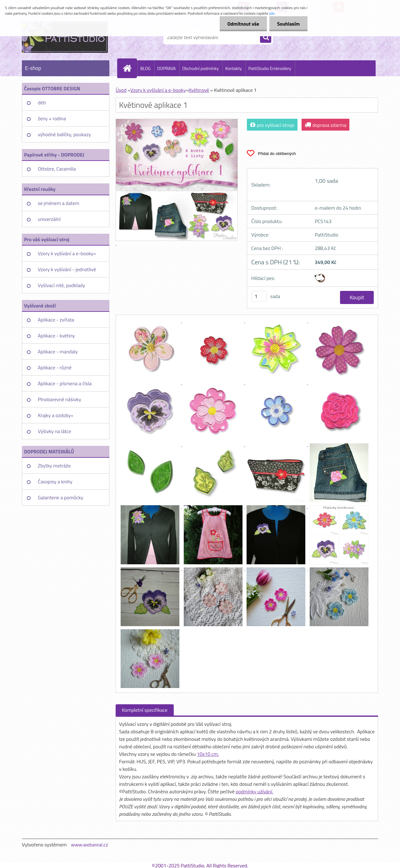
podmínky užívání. (254, 791)
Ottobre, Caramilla (57, 169)
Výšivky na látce (55, 431)
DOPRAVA (166, 68)
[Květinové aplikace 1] (151, 321)
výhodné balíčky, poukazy (64, 134)
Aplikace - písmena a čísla (65, 383)
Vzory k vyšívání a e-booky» (67, 253)
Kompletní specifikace (145, 710)
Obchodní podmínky (200, 68)
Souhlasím (288, 24)
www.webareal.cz (90, 845)
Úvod (121, 90)
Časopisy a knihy (55, 481)
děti (42, 102)
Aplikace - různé (55, 367)
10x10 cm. (208, 754)
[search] (266, 37)
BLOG (145, 68)
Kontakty (234, 68)
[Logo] (65, 37)
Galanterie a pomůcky (60, 497)
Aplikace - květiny (56, 336)
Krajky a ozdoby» (56, 415)
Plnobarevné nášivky (60, 399)
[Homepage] (130, 68)
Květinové (199, 90)
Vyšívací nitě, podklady (61, 285)
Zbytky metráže (54, 466)
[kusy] (259, 296)
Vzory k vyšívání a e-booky (158, 90)
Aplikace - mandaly (58, 352)
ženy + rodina (52, 118)
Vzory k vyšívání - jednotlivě (67, 269)
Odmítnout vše (243, 24)
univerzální (49, 219)
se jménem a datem (59, 203)
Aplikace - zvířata (56, 320)
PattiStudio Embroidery (270, 68)
